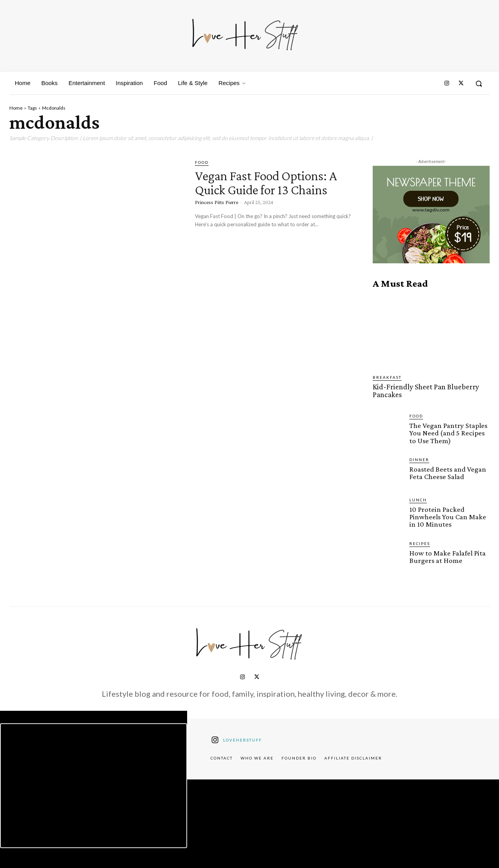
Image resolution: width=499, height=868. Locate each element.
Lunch (418, 499)
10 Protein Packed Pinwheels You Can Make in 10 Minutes (448, 516)
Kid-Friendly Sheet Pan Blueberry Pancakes (424, 391)
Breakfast (387, 377)
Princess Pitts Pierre (217, 216)
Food (202, 162)
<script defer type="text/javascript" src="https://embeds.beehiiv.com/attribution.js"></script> (94, 785)
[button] (479, 83)
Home (16, 108)
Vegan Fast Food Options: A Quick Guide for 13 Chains (272, 189)
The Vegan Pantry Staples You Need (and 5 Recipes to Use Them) (448, 432)
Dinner (419, 458)
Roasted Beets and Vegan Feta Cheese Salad (448, 472)
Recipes (420, 542)
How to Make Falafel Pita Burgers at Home (447, 555)
